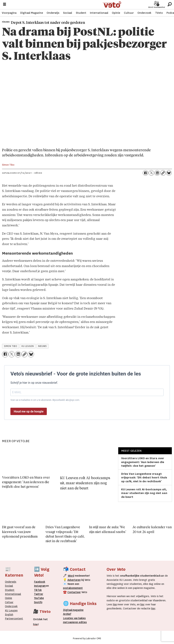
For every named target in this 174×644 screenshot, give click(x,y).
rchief (67, 614)
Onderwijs (53, 13)
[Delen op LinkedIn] (157, 173)
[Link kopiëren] (163, 173)
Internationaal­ (13, 594)
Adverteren (74, 580)
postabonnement (73, 588)
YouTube (39, 598)
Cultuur (129, 13)
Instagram (40, 586)
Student (81, 13)
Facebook (40, 582)
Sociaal (68, 13)
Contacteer (74, 592)
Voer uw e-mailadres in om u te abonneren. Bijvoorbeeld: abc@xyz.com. (45, 400)
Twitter (39, 594)
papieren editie (77, 622)
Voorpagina (9, 13)
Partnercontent (14, 619)
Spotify (38, 602)
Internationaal (99, 13)
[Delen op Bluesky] (169, 173)
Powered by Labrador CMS (87, 639)
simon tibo (11, 346)
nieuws (42, 346)
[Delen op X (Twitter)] (151, 173)
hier (115, 604)
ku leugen (28, 346)
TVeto (159, 13)
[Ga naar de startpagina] (112, 5)
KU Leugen (11, 610)
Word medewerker (157, 7)
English (9, 615)
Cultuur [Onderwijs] (9, 602)
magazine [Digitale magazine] (74, 610)
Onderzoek (144, 13)
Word (71, 576)
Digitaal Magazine (32, 13)
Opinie (116, 13)
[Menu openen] (5, 5)
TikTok (38, 590)
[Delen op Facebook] (145, 173)
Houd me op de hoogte (29, 411)
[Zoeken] (170, 4)
